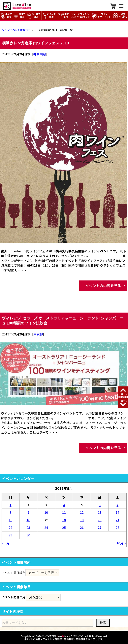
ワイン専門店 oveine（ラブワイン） (63, 636)
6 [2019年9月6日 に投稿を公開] (100, 505)
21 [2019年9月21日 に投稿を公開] (117, 520)
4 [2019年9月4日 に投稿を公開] (64, 505)
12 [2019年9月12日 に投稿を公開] (82, 512)
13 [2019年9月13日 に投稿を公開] (100, 512)
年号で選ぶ (6, 16)
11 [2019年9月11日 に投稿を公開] (64, 512)
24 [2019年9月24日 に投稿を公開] (46, 527)
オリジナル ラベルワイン (81, 16)
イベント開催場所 (14, 573)
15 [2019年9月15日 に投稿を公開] (11, 520)
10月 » (121, 543)
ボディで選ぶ (49, 16)
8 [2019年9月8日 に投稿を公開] (10, 512)
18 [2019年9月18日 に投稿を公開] (64, 520)
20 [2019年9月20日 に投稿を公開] (100, 520)
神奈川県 (40, 54)
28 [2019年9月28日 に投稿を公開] (117, 527)
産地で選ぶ (63, 16)
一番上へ (123, 394)
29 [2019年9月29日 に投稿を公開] (11, 535)
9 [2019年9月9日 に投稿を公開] (28, 512)
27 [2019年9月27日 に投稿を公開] (100, 527)
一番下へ (123, 401)
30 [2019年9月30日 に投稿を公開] (28, 535)
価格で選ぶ (20, 16)
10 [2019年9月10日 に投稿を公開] (46, 512)
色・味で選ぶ (34, 16)
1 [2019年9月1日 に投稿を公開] (10, 505)
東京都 (38, 334)
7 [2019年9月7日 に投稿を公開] (118, 505)
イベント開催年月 (14, 597)
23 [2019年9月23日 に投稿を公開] (28, 527)
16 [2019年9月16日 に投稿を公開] (28, 520)
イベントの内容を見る (103, 285)
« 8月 (6, 543)
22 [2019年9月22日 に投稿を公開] (11, 527)
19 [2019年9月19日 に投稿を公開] (82, 520)
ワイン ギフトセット (102, 16)
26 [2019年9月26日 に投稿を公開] (82, 527)
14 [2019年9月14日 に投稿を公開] (117, 512)
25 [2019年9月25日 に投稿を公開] (64, 527)
